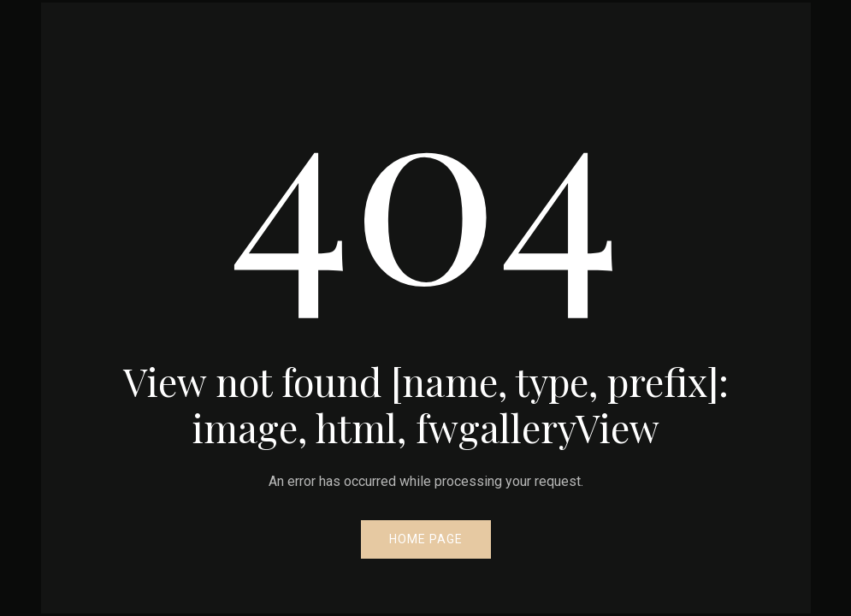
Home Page (426, 539)
